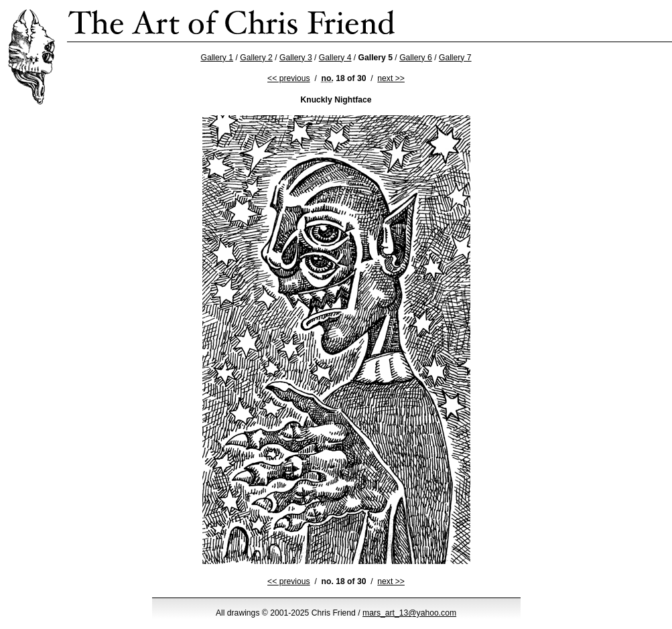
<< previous (289, 78)
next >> (391, 78)
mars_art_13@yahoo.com (409, 613)
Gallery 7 (455, 58)
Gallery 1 (217, 58)
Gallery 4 (335, 58)
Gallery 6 (416, 58)
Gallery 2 (256, 58)
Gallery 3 (296, 58)
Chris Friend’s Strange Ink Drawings (232, 21)
